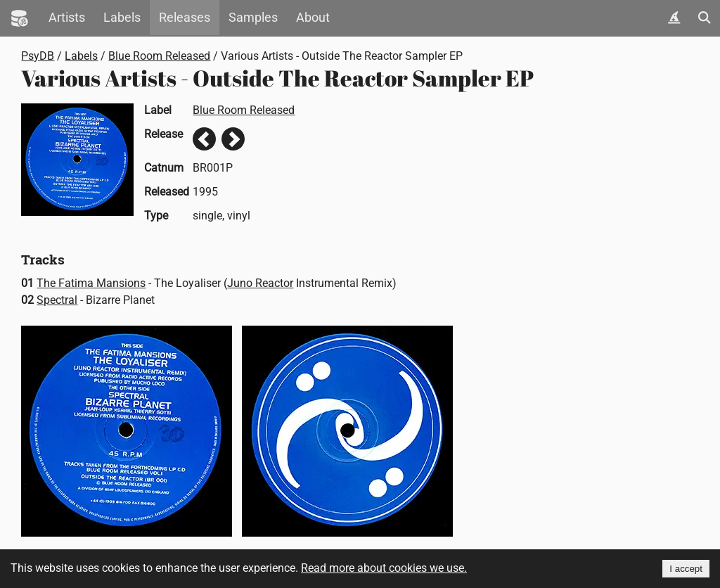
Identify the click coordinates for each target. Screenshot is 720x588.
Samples (253, 18)
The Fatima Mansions (91, 283)
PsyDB (38, 56)
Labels (122, 18)
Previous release (204, 139)
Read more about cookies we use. (384, 568)
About (313, 18)
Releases (185, 18)
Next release (233, 139)
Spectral (57, 300)
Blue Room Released (159, 56)
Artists (67, 18)
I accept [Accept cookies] (686, 569)
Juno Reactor (260, 283)
